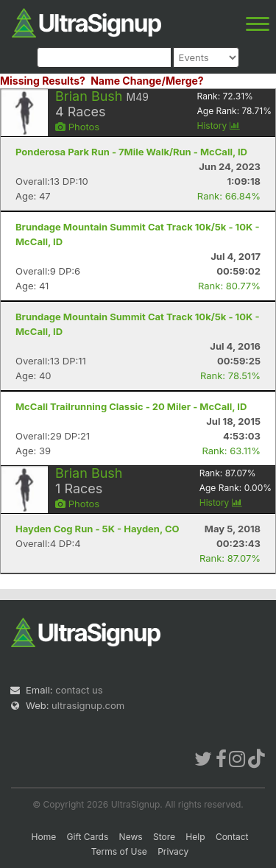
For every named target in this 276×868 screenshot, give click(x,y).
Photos (77, 127)
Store (164, 837)
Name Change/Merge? (147, 81)
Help (195, 837)
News (131, 837)
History (219, 126)
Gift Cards (88, 837)
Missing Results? (43, 81)
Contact (232, 837)
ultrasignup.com (88, 705)
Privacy (173, 851)
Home (44, 837)
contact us (79, 690)
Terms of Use (119, 851)
